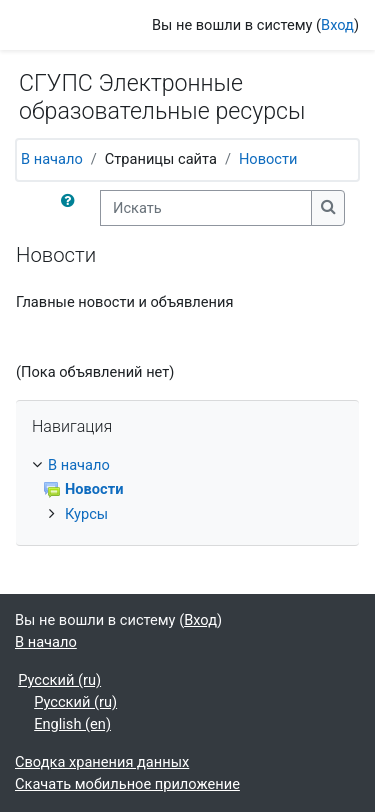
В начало (52, 159)
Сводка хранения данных (102, 762)
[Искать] (206, 208)
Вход (337, 25)
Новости (268, 159)
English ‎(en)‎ (72, 724)
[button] (72, 208)
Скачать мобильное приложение (127, 784)
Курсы (86, 514)
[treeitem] (187, 491)
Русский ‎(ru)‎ (59, 680)
